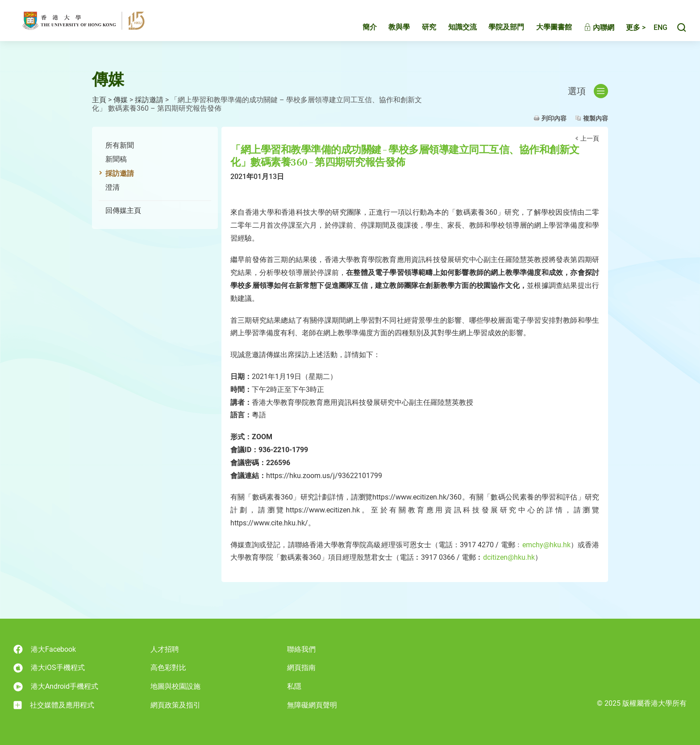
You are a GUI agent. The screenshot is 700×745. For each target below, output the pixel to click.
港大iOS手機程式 (49, 668)
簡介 (360, 30)
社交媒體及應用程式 (54, 705)
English (656, 30)
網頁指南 (301, 668)
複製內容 (596, 118)
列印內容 (554, 118)
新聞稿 (116, 159)
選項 (588, 91)
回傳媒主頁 (123, 210)
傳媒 (121, 100)
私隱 (294, 686)
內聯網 (590, 30)
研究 (420, 30)
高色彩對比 (168, 668)
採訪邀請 (149, 100)
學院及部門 (497, 30)
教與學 (390, 30)
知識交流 (453, 30)
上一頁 (590, 138)
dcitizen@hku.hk (509, 557)
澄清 (112, 187)
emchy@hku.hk (546, 545)
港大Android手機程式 (56, 687)
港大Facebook (45, 649)
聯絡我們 (301, 649)
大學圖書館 (545, 30)
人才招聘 (165, 649)
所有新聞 (120, 145)
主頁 (99, 100)
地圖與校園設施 (175, 686)
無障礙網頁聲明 (312, 705)
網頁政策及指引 (175, 705)
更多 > (626, 30)
